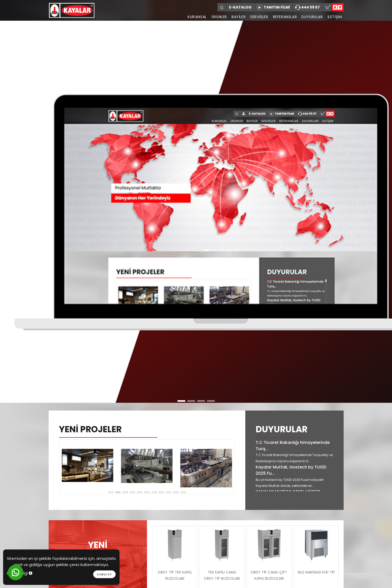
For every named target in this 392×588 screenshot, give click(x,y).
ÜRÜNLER (219, 17)
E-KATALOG (240, 7)
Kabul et (104, 574)
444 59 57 (308, 8)
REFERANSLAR (285, 17)
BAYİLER (239, 17)
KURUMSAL (197, 17)
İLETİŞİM (335, 17)
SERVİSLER (259, 17)
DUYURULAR (312, 17)
